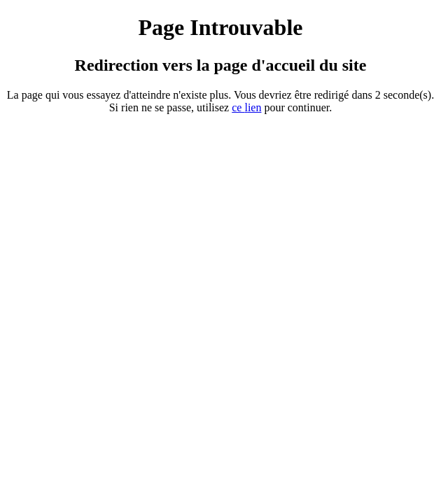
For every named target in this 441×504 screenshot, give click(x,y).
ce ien (246, 107)
